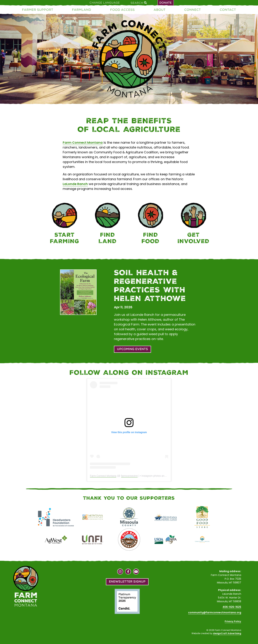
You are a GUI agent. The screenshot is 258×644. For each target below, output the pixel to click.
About (160, 10)
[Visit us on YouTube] (136, 572)
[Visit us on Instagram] (120, 572)
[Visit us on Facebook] (128, 572)
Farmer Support (38, 10)
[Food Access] (150, 224)
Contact (228, 10)
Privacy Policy (233, 621)
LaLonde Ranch (75, 184)
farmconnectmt (129, 476)
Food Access (122, 10)
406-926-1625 (232, 607)
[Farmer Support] (64, 224)
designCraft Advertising (227, 633)
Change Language (105, 3)
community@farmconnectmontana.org (215, 612)
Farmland (82, 10)
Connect (193, 10)
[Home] (129, 60)
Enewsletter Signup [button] (127, 582)
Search (139, 3)
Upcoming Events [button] (132, 349)
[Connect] (193, 224)
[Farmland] (107, 224)
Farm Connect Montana (83, 143)
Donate (166, 3)
